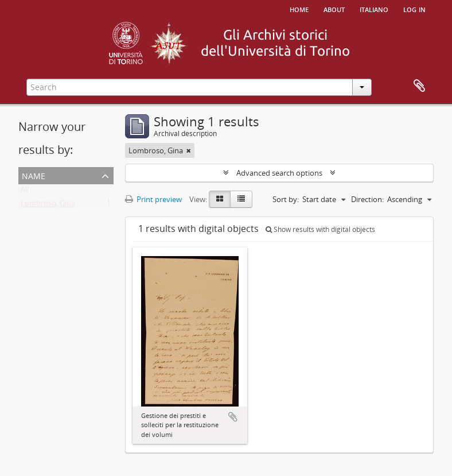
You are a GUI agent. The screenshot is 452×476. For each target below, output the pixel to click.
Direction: (367, 199)
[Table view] (241, 199)
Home (299, 9)
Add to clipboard (233, 417)
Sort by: (286, 199)
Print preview (153, 199)
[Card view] (220, 199)
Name (34, 175)
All (25, 192)
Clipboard (419, 86)
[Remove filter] (189, 150)
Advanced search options (279, 173)
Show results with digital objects (320, 229)
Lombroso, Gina (48, 206)
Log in (414, 9)
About (334, 9)
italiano (374, 9)
